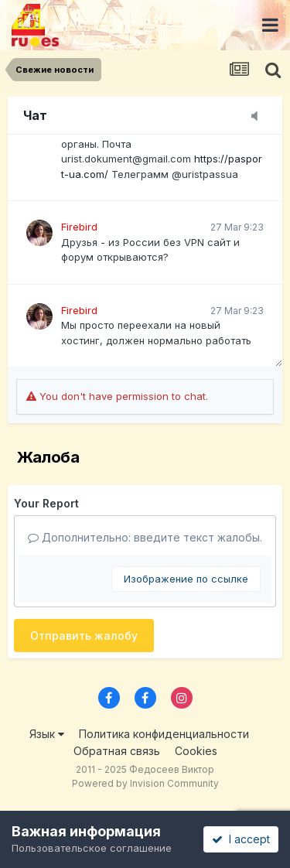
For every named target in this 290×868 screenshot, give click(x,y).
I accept (241, 839)
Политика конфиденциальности (164, 734)
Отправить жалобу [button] (84, 636)
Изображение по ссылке (186, 579)
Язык (47, 734)
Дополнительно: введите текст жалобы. (145, 537)
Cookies (196, 751)
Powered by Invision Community (145, 783)
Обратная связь (117, 751)
